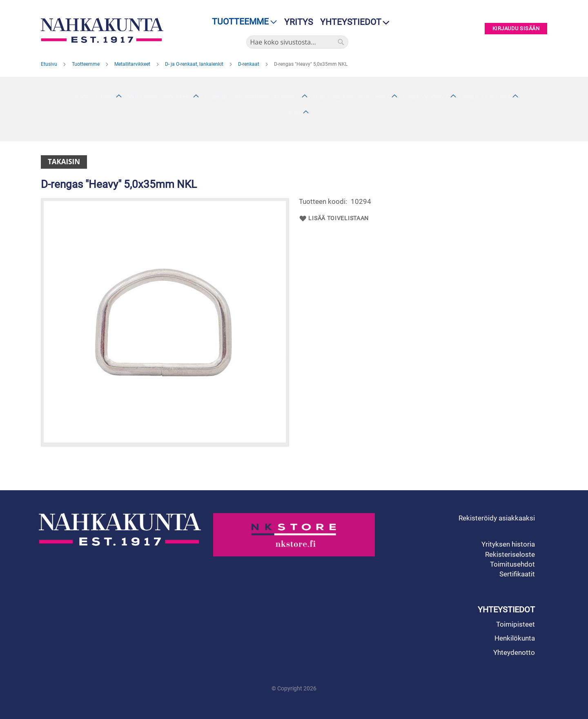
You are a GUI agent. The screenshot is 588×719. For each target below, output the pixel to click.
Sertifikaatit (517, 574)
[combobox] (297, 42)
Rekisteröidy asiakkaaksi (497, 518)
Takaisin (64, 162)
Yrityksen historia (508, 544)
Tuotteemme (86, 64)
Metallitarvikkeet (133, 64)
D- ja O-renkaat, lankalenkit (195, 64)
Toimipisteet (516, 624)
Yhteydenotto (514, 652)
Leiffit (293, 113)
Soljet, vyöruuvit (425, 97)
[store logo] (104, 30)
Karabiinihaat (95, 97)
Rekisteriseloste (510, 554)
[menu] (242, 22)
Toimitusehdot (512, 564)
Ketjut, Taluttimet (486, 97)
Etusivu (50, 64)
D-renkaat (249, 64)
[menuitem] (242, 22)
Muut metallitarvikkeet (159, 97)
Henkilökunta (515, 638)
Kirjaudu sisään (516, 29)
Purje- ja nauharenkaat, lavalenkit (252, 97)
